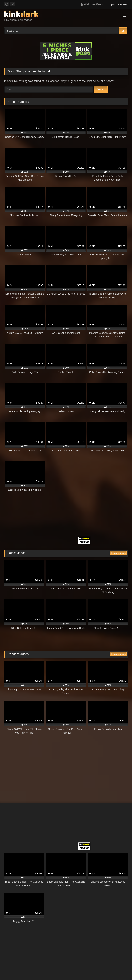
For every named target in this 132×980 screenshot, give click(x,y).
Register (123, 4)
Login (111, 4)
